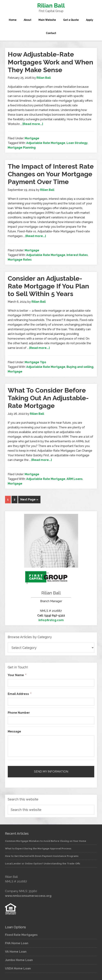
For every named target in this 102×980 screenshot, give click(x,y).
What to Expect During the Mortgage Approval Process (38, 849)
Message (14, 731)
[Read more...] (33, 124)
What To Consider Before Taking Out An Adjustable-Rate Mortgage (48, 398)
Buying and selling (80, 367)
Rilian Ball (51, 5)
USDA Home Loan (18, 968)
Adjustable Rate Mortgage (46, 143)
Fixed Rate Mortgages (21, 935)
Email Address (20, 694)
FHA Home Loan (17, 943)
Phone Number (19, 713)
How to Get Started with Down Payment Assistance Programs (42, 856)
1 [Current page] (8, 499)
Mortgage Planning (22, 148)
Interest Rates (77, 255)
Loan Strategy (77, 143)
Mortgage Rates (20, 260)
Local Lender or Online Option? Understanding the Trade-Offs (43, 864)
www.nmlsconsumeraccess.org (28, 896)
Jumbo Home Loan (19, 960)
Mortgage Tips (35, 362)
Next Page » (29, 499)
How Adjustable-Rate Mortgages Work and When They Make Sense (50, 62)
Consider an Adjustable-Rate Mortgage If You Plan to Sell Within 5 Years (48, 286)
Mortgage (32, 138)
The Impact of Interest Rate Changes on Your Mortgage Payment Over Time (51, 174)
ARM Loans (75, 479)
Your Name (17, 675)
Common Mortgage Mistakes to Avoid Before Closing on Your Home (46, 841)
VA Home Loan (16, 952)
